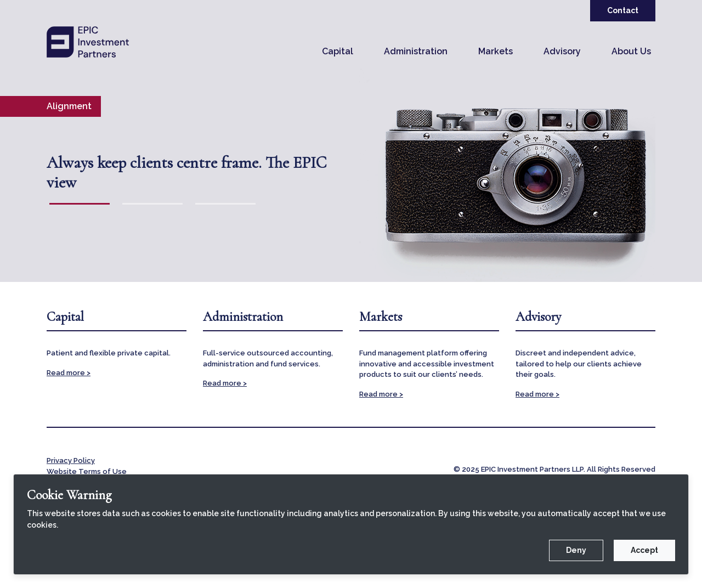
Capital (338, 51)
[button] (338, 52)
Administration (416, 51)
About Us (631, 51)
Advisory (562, 51)
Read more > (69, 373)
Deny (576, 550)
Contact (623, 10)
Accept (644, 550)
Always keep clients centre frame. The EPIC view (186, 173)
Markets (496, 51)
